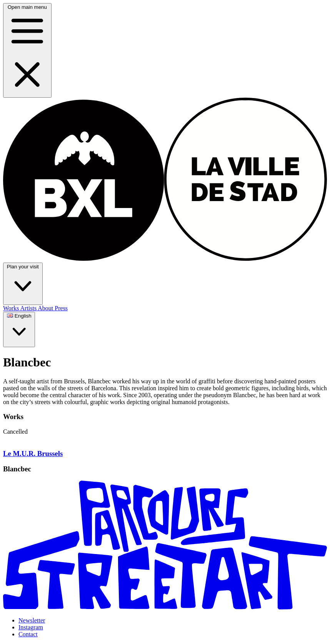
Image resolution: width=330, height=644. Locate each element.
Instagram (31, 627)
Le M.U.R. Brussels (33, 453)
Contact (28, 634)
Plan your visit (23, 283)
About (46, 308)
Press (61, 308)
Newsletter (32, 620)
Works (12, 308)
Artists (29, 308)
